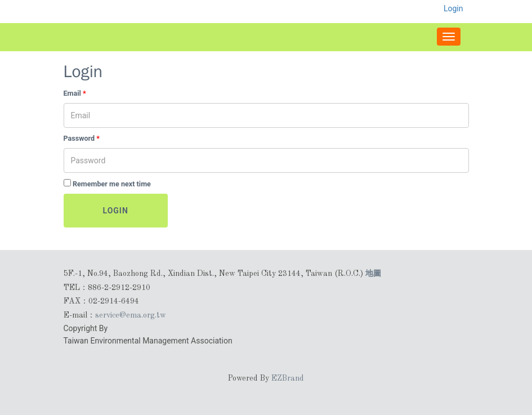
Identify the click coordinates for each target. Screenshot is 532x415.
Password (82, 138)
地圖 (373, 273)
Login (116, 211)
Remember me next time (112, 184)
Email (75, 93)
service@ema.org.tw (131, 315)
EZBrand (288, 378)
